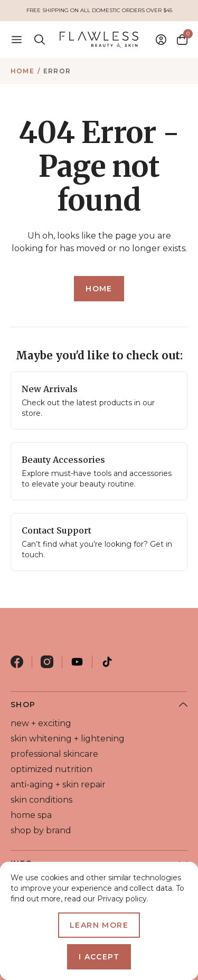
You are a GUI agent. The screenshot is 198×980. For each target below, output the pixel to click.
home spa (31, 815)
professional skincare (54, 754)
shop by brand (41, 830)
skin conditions (41, 800)
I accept (99, 957)
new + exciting (41, 723)
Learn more (99, 925)
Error (57, 71)
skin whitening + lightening (68, 739)
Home (22, 71)
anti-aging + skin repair (58, 784)
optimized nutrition (51, 769)
